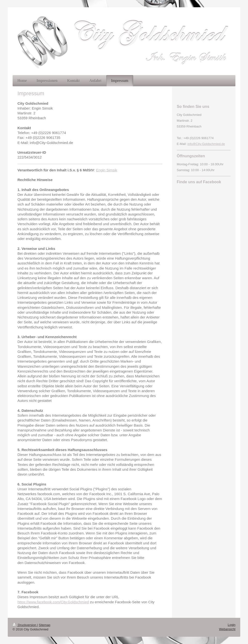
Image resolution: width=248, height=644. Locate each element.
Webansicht (227, 629)
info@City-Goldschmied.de (206, 144)
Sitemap (45, 625)
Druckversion (25, 625)
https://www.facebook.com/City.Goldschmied (53, 602)
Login (232, 625)
